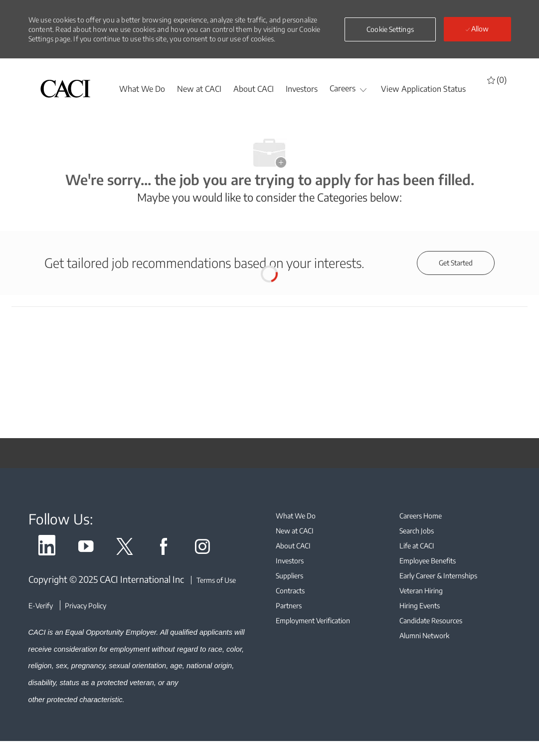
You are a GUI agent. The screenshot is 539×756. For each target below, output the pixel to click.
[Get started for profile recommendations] (456, 263)
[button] (390, 29)
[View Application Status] (423, 89)
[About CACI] (254, 89)
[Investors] (302, 89)
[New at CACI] (199, 89)
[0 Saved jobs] (497, 80)
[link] (47, 548)
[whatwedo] (142, 89)
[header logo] (65, 89)
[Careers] (343, 88)
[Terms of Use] (213, 580)
